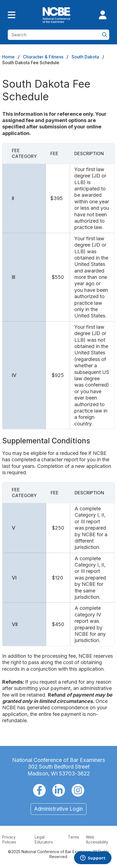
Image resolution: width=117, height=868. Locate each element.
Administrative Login (58, 809)
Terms (74, 837)
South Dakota (85, 57)
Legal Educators (44, 839)
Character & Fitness (43, 57)
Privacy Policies (9, 839)
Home (8, 57)
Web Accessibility (97, 839)
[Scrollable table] (58, 286)
